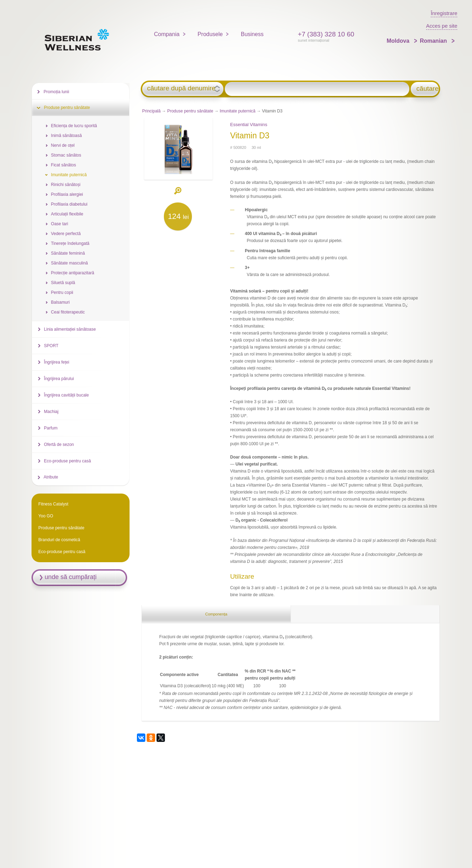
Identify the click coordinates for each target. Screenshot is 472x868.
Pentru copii (62, 292)
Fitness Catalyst (53, 504)
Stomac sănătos (66, 155)
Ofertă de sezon (59, 445)
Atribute (51, 477)
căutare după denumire (181, 88)
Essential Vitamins (249, 125)
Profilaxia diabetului (69, 204)
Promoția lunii (57, 92)
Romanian (434, 41)
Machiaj (51, 412)
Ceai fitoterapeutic (68, 312)
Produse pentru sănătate (190, 111)
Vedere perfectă (66, 234)
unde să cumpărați (71, 577)
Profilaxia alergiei (67, 194)
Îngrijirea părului (59, 379)
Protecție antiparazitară (73, 273)
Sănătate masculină (70, 263)
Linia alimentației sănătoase (70, 329)
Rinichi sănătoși (66, 185)
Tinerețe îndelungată (70, 243)
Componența (216, 614)
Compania (167, 34)
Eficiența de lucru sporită (74, 126)
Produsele (210, 34)
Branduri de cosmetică (59, 540)
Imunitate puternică (237, 111)
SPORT (51, 346)
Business (252, 34)
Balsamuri (60, 302)
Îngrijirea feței (57, 362)
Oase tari (60, 224)
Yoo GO (46, 516)
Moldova (399, 41)
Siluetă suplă (63, 283)
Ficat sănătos (64, 165)
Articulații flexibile (67, 214)
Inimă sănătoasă (67, 136)
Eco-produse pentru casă (68, 461)
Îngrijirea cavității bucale (67, 395)
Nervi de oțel (63, 145)
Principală (151, 111)
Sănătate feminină (68, 253)
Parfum (51, 428)
